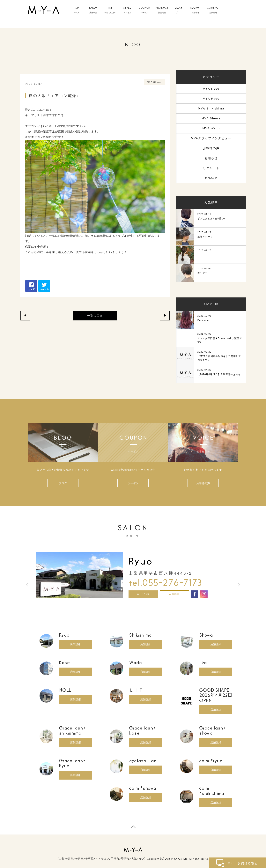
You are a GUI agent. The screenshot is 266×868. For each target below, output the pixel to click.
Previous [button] (27, 585)
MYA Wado (211, 128)
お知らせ (211, 158)
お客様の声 (211, 148)
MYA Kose (211, 89)
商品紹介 (211, 178)
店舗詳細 (174, 594)
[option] (133, 575)
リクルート (211, 168)
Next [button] (239, 585)
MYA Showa (211, 118)
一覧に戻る (95, 316)
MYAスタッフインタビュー (211, 138)
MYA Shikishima (211, 108)
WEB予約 (143, 594)
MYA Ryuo (211, 98)
